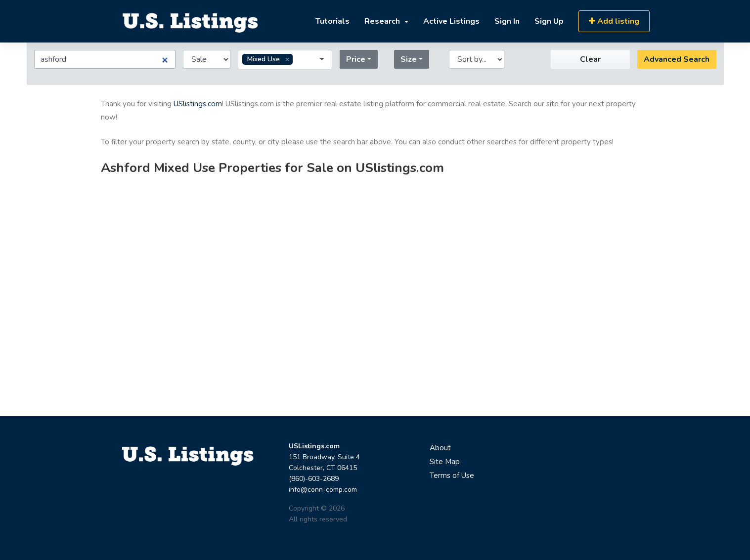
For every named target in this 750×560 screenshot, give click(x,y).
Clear (590, 59)
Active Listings (451, 21)
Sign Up (549, 21)
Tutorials (332, 21)
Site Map (445, 462)
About (440, 448)
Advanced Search (677, 59)
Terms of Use (452, 475)
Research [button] (383, 21)
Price (356, 59)
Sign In (507, 21)
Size (409, 59)
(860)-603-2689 (314, 479)
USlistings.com (198, 104)
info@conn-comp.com (323, 490)
